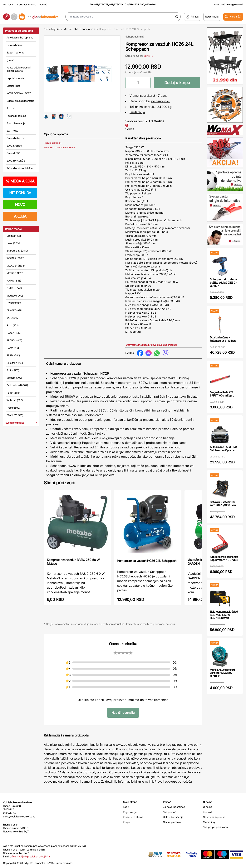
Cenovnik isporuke (214, 817)
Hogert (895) (14, 333)
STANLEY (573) (15, 415)
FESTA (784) (13, 355)
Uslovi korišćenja (173, 817)
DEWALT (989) (14, 310)
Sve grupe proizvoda (215, 827)
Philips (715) (13, 370)
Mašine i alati (13, 86)
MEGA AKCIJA (20, 181)
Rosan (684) (13, 393)
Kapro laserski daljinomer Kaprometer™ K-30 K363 (224, 558)
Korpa (126, 822)
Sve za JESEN (14, 146)
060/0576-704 (148, 5)
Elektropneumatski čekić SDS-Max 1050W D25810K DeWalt (224, 615)
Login (126, 807)
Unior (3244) (13, 243)
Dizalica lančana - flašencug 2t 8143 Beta (223, 339)
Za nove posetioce (174, 807)
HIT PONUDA (20, 193)
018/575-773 (101, 5)
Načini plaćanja (172, 822)
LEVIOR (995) (14, 303)
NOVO (20, 205)
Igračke (10, 60)
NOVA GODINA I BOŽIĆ (19, 93)
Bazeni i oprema (15, 52)
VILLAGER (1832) (16, 266)
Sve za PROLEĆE (16, 161)
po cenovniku (161, 101)
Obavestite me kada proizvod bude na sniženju (151, 345)
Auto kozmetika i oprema (20, 37)
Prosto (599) (13, 408)
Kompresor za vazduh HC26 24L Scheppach (147, 561)
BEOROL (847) (14, 340)
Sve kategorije (52, 29)
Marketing (9, 5)
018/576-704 (116, 5)
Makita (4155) (14, 236)
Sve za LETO (13, 153)
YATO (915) (13, 318)
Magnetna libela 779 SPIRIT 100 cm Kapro (222, 394)
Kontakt (207, 812)
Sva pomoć (170, 812)
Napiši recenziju (123, 713)
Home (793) (13, 348)
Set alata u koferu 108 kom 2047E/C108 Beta (223, 504)
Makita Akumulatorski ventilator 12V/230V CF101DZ (222, 673)
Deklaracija (137, 112)
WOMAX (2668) (15, 258)
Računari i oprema (16, 116)
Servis (130, 129)
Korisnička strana (27, 5)
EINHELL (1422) (15, 288)
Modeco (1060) (15, 296)
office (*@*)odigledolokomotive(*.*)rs (30, 856)
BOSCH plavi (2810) (17, 251)
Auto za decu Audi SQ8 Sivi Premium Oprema (223, 449)
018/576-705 (132, 5)
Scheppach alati (135, 37)
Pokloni (10, 108)
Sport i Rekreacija (16, 123)
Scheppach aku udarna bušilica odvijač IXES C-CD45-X (223, 283)
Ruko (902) (13, 325)
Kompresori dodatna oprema (59, 160)
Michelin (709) (14, 378)
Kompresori (88, 29)
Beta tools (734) (15, 363)
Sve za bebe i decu (17, 138)
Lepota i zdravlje (15, 78)
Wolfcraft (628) (15, 400)
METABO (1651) (15, 273)
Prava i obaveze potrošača (173, 781)
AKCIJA (20, 216)
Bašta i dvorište (15, 45)
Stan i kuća (12, 131)
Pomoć (43, 5)
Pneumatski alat (53, 155)
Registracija (130, 812)
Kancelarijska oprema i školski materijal (19, 69)
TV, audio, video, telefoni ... (21, 168)
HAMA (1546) (14, 281)
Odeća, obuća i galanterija (20, 101)
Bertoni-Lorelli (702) (17, 385)
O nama (207, 807)
